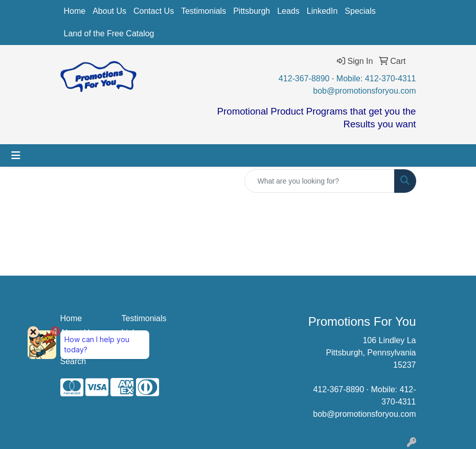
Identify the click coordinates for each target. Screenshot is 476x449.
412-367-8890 (304, 78)
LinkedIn (322, 11)
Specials (360, 11)
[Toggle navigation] (16, 155)
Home (75, 11)
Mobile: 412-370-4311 (376, 78)
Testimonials (203, 11)
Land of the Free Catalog (109, 33)
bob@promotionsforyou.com (364, 91)
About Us (109, 11)
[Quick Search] (320, 181)
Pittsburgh (252, 11)
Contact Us (154, 11)
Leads (288, 11)
